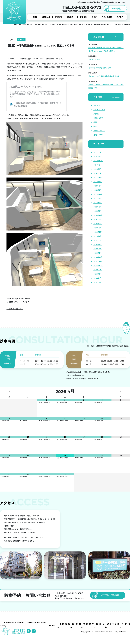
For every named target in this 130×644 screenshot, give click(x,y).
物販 (95, 122)
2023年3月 (98, 186)
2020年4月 (98, 224)
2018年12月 (98, 257)
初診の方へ (71, 17)
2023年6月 (98, 182)
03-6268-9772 (12, 302)
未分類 (96, 114)
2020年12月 (98, 215)
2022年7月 (98, 203)
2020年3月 (98, 228)
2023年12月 (98, 177)
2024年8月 (98, 165)
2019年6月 (98, 240)
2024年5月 (98, 169)
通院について (98, 135)
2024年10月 (98, 161)
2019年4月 (98, 249)
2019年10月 (98, 232)
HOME (34, 17)
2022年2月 (98, 207)
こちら (32, 541)
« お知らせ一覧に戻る (15, 309)
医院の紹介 (46, 17)
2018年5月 (98, 278)
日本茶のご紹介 (94, 59)
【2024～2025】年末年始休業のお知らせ (104, 76)
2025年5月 (98, 156)
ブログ (94, 17)
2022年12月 (98, 194)
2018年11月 (98, 261)
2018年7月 (98, 274)
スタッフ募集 (107, 17)
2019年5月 (98, 245)
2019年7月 (98, 236)
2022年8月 (98, 198)
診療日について (99, 131)
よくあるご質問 (99, 110)
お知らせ (83, 17)
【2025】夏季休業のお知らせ (100, 68)
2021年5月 (98, 211)
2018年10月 (98, 265)
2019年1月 (98, 253)
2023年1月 (98, 190)
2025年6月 (98, 152)
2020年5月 (98, 219)
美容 (95, 126)
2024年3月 (98, 173)
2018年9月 (98, 270)
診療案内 (58, 17)
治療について (98, 118)
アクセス (120, 17)
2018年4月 (98, 282)
